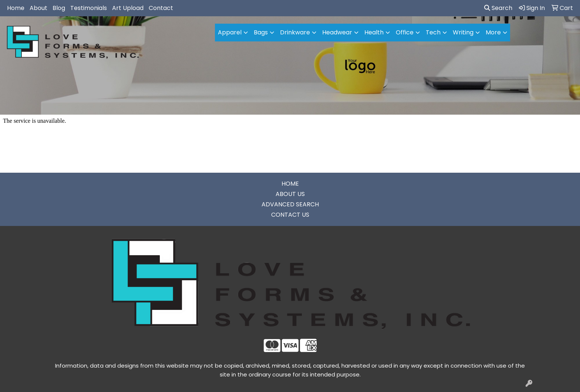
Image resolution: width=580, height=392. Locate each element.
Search (498, 8)
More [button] (493, 32)
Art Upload (128, 8)
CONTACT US (290, 215)
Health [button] (374, 32)
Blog (59, 8)
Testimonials (89, 8)
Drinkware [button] (295, 32)
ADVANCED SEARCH (290, 204)
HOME (290, 184)
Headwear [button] (337, 32)
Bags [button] (261, 32)
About (38, 8)
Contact (161, 8)
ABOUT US (290, 194)
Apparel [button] (230, 32)
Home (16, 8)
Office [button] (405, 32)
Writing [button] (463, 32)
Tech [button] (433, 32)
